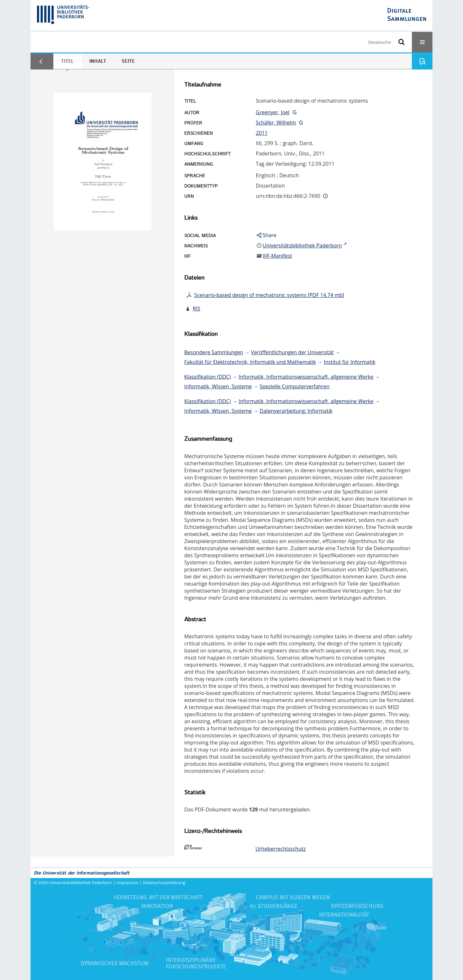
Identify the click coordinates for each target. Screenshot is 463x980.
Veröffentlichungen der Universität (292, 352)
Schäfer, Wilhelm (276, 123)
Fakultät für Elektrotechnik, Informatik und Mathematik (250, 362)
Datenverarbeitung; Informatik (296, 411)
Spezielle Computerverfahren (295, 386)
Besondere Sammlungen (214, 352)
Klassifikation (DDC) (208, 377)
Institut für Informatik (350, 362)
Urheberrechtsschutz (281, 849)
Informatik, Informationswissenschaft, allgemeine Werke (306, 377)
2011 (262, 133)
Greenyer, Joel (273, 112)
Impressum (128, 883)
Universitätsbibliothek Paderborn (81, 883)
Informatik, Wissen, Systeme (218, 386)
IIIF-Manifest (277, 256)
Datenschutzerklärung (164, 883)
